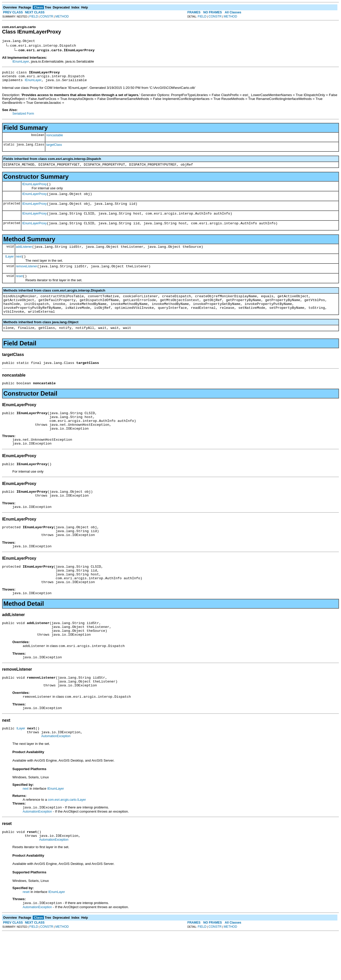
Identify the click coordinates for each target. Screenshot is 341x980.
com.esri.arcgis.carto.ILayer (67, 843)
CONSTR (47, 16)
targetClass (54, 148)
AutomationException (56, 780)
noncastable (55, 138)
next (19, 266)
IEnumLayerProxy (34, 189)
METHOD (62, 16)
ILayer (9, 266)
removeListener (27, 276)
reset (19, 287)
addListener (24, 255)
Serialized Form (23, 117)
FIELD (34, 16)
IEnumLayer (21, 62)
